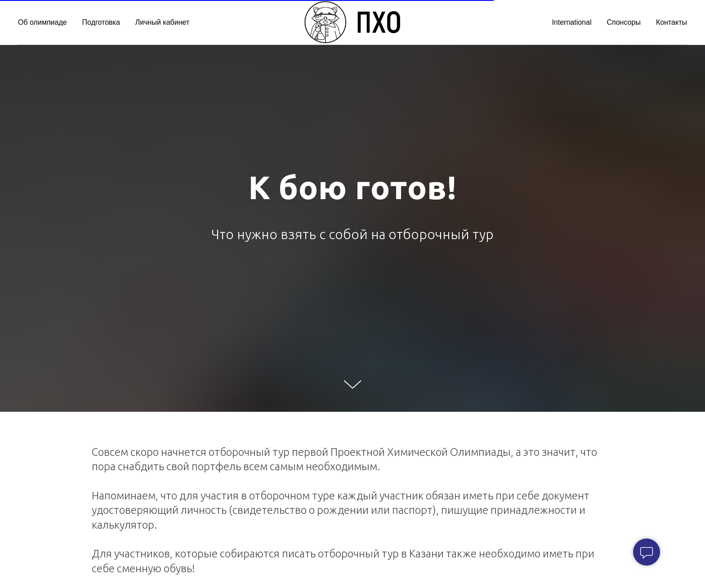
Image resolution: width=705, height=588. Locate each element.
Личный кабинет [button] (162, 22)
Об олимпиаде (42, 22)
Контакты (672, 22)
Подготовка (101, 22)
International (571, 22)
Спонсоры (623, 22)
